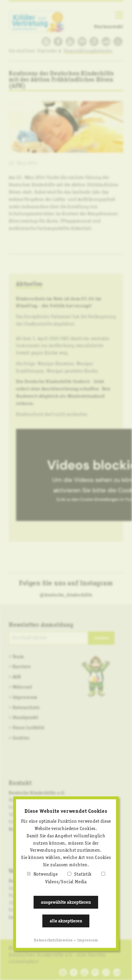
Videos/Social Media (66, 882)
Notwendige (46, 874)
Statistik (83, 874)
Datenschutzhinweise (53, 940)
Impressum (88, 940)
